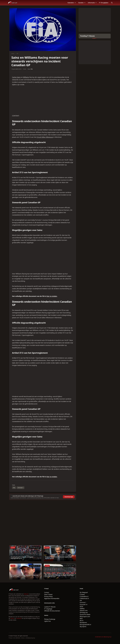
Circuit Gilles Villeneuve (45, 137)
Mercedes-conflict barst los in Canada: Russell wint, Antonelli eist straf (60, 576)
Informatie (92, 3)
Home (13, 54)
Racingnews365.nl (85, 625)
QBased (26, 594)
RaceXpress (83, 623)
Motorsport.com (85, 617)
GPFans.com (84, 610)
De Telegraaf (84, 592)
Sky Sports (83, 627)
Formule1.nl (83, 604)
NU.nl (81, 621)
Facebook (19, 618)
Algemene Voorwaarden (52, 598)
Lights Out (47, 621)
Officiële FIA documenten (52, 611)
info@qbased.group (30, 638)
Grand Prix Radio (85, 615)
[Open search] (112, 3)
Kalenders (72, 3)
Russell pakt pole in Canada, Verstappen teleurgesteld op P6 (22, 558)
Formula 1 (83, 602)
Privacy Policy (48, 596)
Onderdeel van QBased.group (103, 637)
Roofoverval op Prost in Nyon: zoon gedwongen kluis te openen (59, 558)
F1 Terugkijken (104, 3)
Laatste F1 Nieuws (50, 607)
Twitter (12, 618)
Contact (47, 592)
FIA (17, 54)
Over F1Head (48, 594)
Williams (26, 77)
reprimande (22, 195)
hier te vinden (52, 296)
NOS (81, 619)
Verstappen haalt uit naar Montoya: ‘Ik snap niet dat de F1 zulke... (24, 576)
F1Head (82, 594)
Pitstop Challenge (50, 619)
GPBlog (82, 608)
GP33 (81, 606)
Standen (82, 3)
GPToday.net (84, 613)
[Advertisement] (43, 100)
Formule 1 (20, 488)
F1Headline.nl (84, 596)
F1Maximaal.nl (84, 598)
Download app (69, 497)
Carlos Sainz (16, 77)
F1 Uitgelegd (48, 609)
